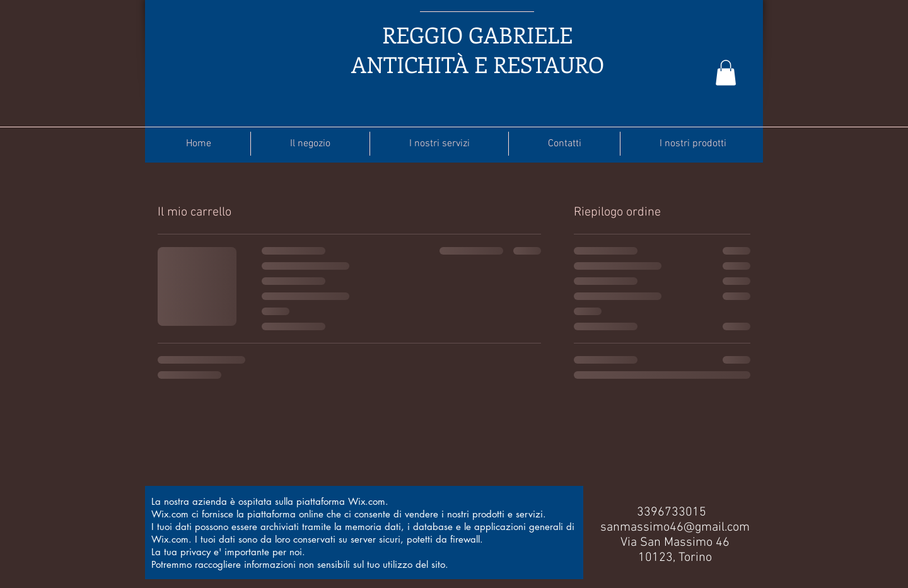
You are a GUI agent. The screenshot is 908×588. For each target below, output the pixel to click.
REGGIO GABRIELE (477, 34)
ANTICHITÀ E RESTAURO (478, 64)
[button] (726, 73)
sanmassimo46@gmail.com (675, 527)
